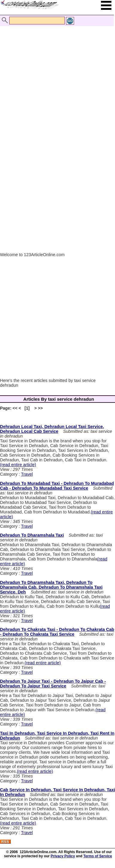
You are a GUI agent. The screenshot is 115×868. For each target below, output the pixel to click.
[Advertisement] (56, 77)
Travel (27, 474)
